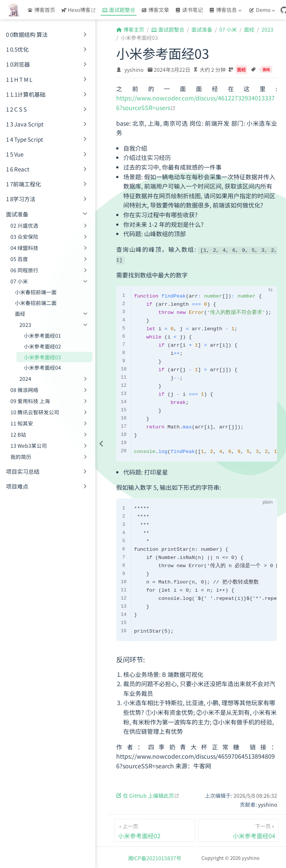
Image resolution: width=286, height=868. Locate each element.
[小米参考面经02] (155, 829)
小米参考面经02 (42, 346)
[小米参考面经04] (238, 829)
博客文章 (155, 10)
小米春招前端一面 (36, 292)
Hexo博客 (80, 10)
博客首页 (41, 10)
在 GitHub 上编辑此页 (148, 794)
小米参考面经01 (42, 335)
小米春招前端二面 (36, 303)
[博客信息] (226, 10)
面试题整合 (119, 10)
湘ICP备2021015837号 (155, 857)
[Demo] (263, 10)
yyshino (134, 70)
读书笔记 (189, 10)
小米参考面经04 (42, 367)
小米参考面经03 (42, 357)
